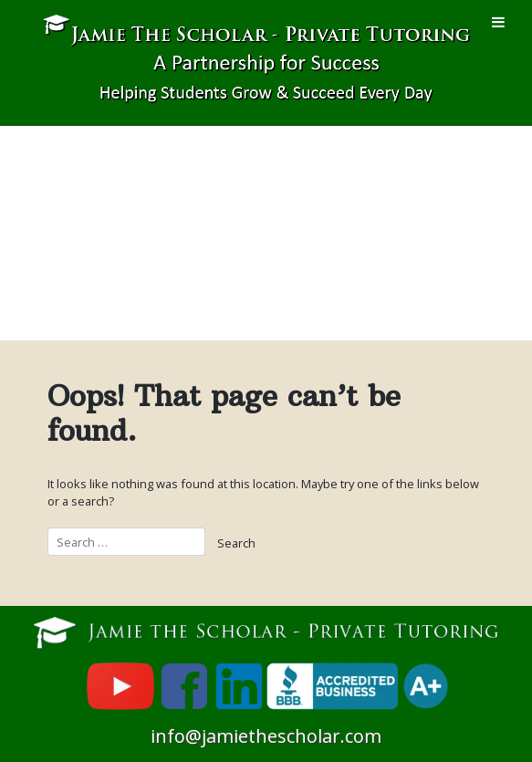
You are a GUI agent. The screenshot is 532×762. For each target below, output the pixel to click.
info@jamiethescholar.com (266, 736)
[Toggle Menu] (498, 22)
